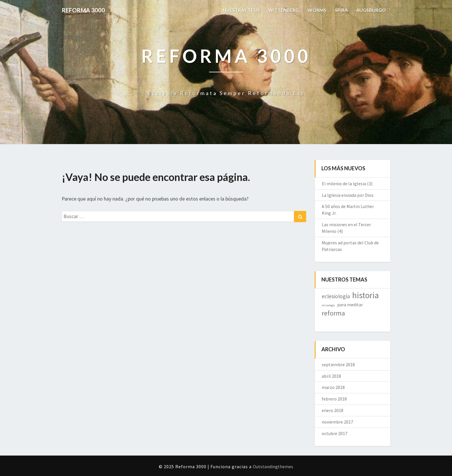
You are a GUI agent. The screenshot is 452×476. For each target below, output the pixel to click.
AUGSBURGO (371, 10)
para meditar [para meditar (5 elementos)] (350, 305)
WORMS (317, 10)
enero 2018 (333, 410)
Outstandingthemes (273, 466)
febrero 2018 (334, 399)
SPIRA (341, 10)
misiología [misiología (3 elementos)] (328, 305)
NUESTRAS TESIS (241, 10)
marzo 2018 (333, 387)
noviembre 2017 (337, 422)
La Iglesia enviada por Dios (348, 195)
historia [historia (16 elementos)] (366, 295)
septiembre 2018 (338, 364)
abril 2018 (331, 376)
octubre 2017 (335, 433)
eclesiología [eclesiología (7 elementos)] (336, 296)
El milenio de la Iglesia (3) (347, 184)
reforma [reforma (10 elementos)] (333, 313)
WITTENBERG (284, 10)
